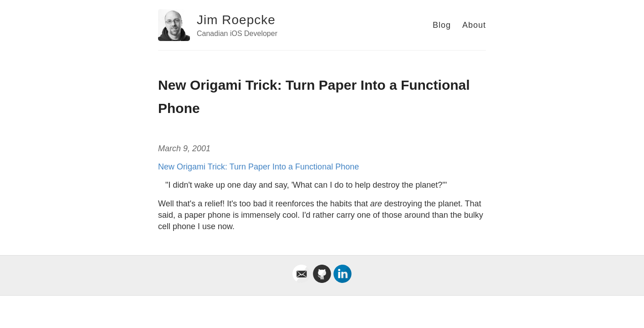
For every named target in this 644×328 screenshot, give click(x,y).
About (474, 25)
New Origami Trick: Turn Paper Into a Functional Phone (258, 167)
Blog (442, 25)
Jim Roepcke (236, 20)
